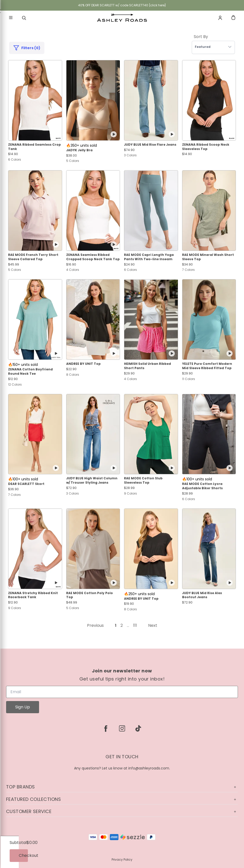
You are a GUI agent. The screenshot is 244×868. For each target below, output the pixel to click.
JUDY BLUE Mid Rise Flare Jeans (150, 145)
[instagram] (122, 728)
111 (135, 626)
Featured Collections (122, 799)
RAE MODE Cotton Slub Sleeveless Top (143, 480)
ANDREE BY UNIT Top (83, 364)
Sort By (201, 37)
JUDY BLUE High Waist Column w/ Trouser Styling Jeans (92, 480)
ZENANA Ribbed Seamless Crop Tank (34, 147)
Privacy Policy (122, 860)
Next (153, 626)
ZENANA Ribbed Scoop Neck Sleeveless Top (206, 147)
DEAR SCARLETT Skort (26, 484)
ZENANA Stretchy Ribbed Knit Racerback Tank (33, 595)
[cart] (233, 18)
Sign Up (23, 707)
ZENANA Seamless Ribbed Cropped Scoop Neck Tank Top (93, 257)
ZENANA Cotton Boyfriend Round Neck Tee (30, 372)
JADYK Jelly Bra (79, 150)
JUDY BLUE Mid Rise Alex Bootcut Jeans (202, 595)
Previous (95, 626)
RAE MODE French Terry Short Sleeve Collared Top (33, 257)
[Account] (220, 18)
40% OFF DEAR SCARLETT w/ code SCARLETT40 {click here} (122, 5)
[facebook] (106, 728)
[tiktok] (138, 728)
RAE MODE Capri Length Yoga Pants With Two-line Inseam (149, 257)
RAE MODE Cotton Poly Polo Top (90, 595)
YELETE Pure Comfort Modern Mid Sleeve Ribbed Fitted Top (207, 366)
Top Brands (122, 787)
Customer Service (122, 811)
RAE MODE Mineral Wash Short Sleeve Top (208, 257)
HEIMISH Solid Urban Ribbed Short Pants (147, 366)
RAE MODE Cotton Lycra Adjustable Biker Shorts (202, 486)
